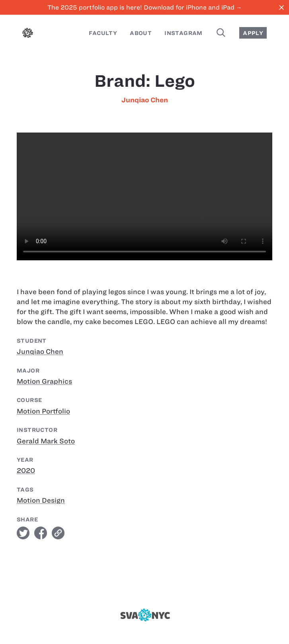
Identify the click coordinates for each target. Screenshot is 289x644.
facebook (41, 533)
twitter (23, 533)
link (58, 533)
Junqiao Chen (145, 100)
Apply (253, 33)
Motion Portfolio (43, 411)
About (141, 33)
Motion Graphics (44, 381)
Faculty (103, 33)
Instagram (184, 33)
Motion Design (41, 500)
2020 (26, 470)
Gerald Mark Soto (46, 441)
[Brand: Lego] (144, 196)
